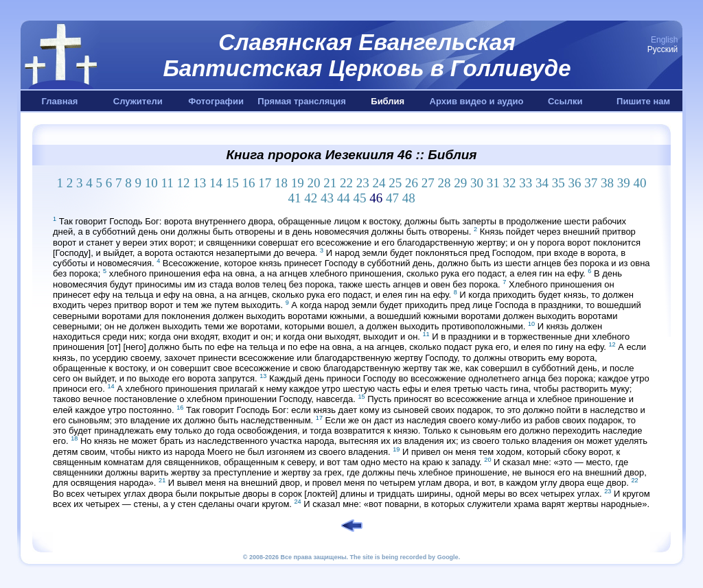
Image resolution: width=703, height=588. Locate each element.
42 (311, 198)
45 (359, 198)
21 (330, 183)
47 (392, 198)
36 (575, 183)
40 (640, 183)
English (664, 40)
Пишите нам (643, 101)
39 (624, 183)
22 (346, 183)
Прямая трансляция (302, 101)
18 (281, 183)
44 (344, 198)
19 (298, 183)
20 (314, 183)
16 (249, 183)
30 (477, 183)
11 (167, 183)
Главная (59, 101)
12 (184, 183)
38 (607, 183)
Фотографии (216, 101)
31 (493, 183)
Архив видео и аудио (477, 101)
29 (460, 183)
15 (232, 183)
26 (412, 183)
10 (151, 183)
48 (409, 198)
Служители (138, 101)
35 (558, 183)
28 (445, 183)
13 (199, 183)
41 (294, 198)
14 (216, 183)
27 (428, 183)
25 (395, 183)
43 (327, 198)
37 (591, 183)
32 (510, 183)
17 (265, 183)
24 (379, 183)
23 (363, 183)
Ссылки (565, 101)
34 (542, 183)
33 (526, 183)
